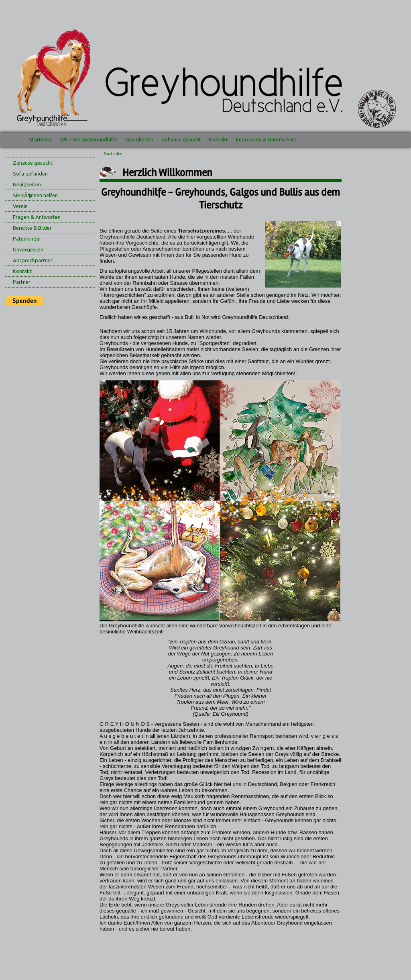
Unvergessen (28, 249)
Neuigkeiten (139, 139)
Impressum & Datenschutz (267, 139)
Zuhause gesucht (181, 139)
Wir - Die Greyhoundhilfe (89, 139)
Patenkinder (27, 239)
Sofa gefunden (30, 174)
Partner (22, 282)
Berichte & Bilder (32, 228)
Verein (20, 206)
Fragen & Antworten (37, 217)
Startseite (41, 139)
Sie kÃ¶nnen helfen (35, 195)
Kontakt (219, 139)
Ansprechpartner (33, 260)
